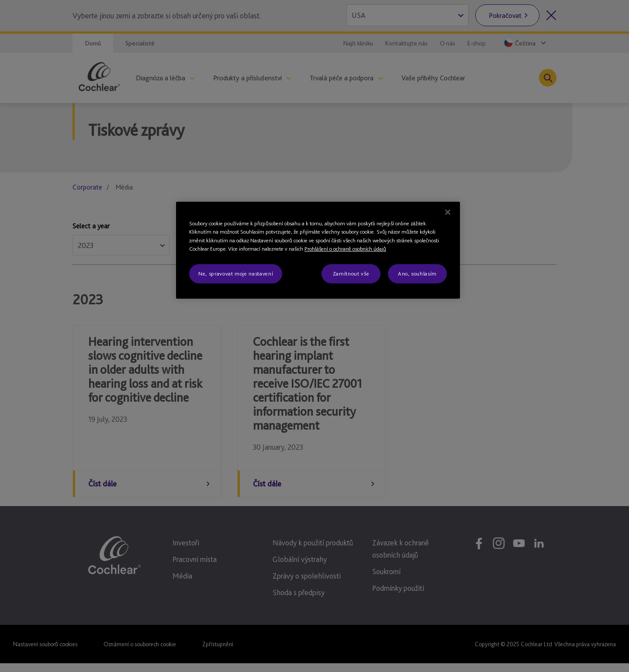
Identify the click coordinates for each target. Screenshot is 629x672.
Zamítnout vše (351, 274)
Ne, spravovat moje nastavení (236, 274)
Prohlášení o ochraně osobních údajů (345, 249)
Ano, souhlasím (417, 274)
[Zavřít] (448, 212)
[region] (318, 250)
